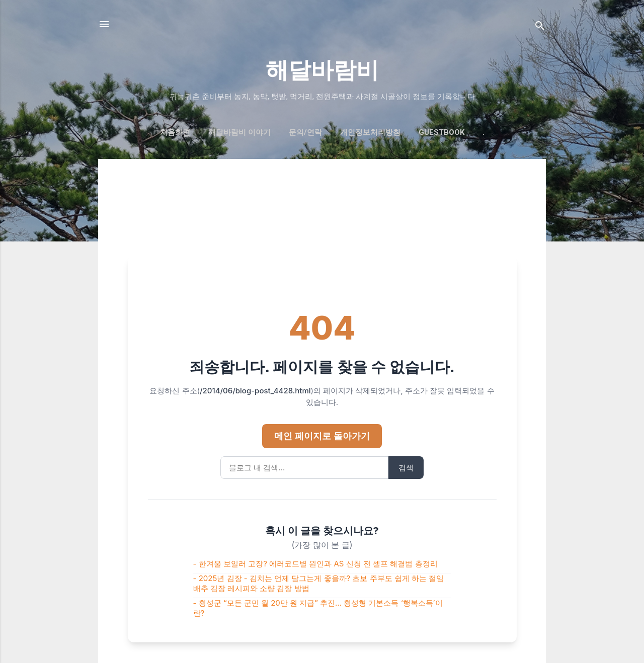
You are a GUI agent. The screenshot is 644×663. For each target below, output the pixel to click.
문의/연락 (305, 132)
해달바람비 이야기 (239, 132)
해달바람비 (322, 70)
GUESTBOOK (441, 132)
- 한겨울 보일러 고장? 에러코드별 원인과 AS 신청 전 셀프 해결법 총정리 (315, 564)
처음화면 (175, 132)
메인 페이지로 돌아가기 (322, 436)
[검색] (540, 27)
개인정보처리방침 (370, 132)
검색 (406, 468)
